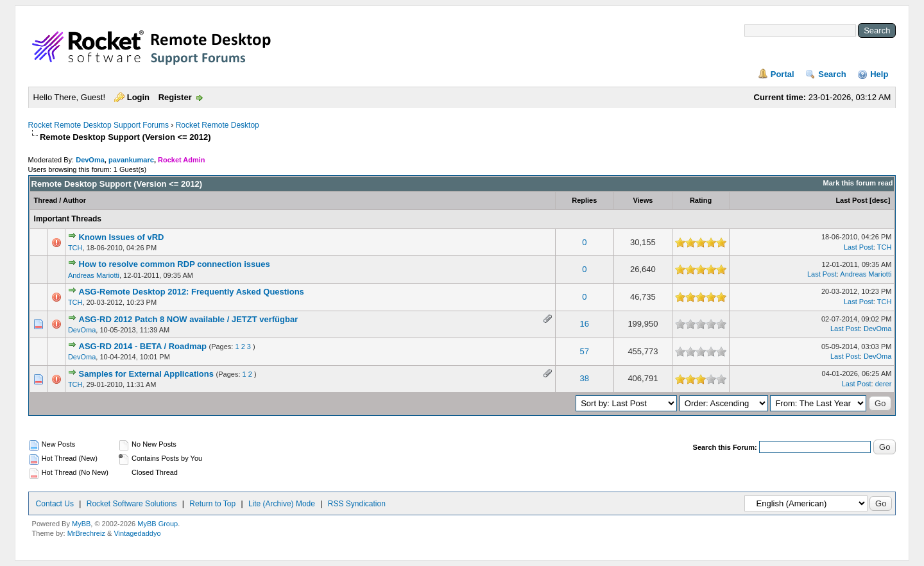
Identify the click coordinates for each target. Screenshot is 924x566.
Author (74, 200)
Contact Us (55, 504)
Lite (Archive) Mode (282, 504)
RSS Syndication (357, 504)
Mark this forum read (858, 183)
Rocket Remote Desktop (218, 125)
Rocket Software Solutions (132, 504)
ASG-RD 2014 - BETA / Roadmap (143, 346)
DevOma (90, 160)
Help (879, 74)
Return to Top (212, 504)
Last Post (851, 200)
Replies (584, 200)
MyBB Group (158, 524)
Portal (783, 74)
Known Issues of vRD (122, 237)
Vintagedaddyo (137, 533)
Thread (46, 200)
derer (884, 384)
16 (585, 324)
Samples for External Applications (146, 374)
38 (585, 378)
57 (585, 351)
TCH (75, 248)
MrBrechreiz (86, 533)
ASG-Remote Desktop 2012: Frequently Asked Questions (192, 292)
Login (138, 97)
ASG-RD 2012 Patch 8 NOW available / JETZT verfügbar (189, 319)
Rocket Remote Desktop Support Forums (98, 125)
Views (643, 200)
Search (832, 74)
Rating (701, 200)
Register (175, 97)
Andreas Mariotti (94, 275)
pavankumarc (131, 160)
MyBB (81, 524)
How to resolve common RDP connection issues (175, 264)
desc (880, 200)
